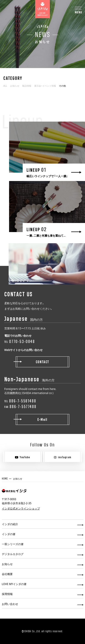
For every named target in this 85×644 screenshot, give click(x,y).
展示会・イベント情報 (45, 86)
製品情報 (27, 86)
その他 (62, 86)
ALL (5, 86)
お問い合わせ (10, 604)
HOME (5, 479)
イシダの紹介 (10, 524)
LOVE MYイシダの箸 (14, 584)
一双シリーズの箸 (13, 544)
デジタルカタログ (13, 554)
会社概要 (7, 574)
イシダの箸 (9, 534)
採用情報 (7, 594)
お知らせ (15, 86)
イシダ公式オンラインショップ (21, 508)
